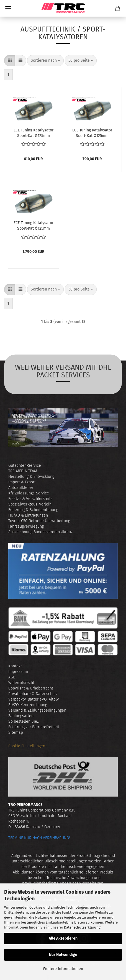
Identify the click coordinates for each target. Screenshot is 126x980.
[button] (10, 61)
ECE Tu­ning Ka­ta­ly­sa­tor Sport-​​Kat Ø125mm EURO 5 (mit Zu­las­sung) (92, 133)
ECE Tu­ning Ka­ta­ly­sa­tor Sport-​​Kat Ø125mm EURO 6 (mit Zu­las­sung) (34, 225)
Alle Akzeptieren (63, 938)
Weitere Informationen (63, 969)
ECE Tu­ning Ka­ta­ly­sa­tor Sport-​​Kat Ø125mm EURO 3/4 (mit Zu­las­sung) (34, 133)
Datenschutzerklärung (82, 927)
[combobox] (45, 61)
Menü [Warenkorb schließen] (8, 8)
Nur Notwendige (63, 955)
